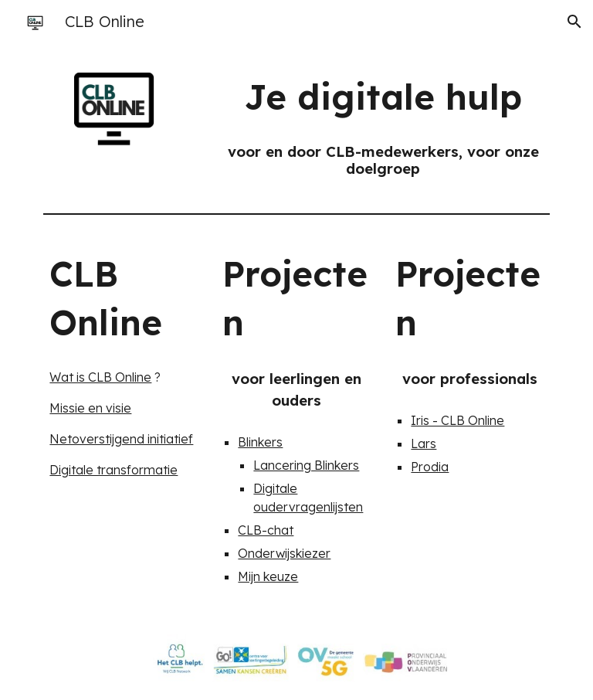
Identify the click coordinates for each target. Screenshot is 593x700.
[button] (574, 22)
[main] (383, 97)
